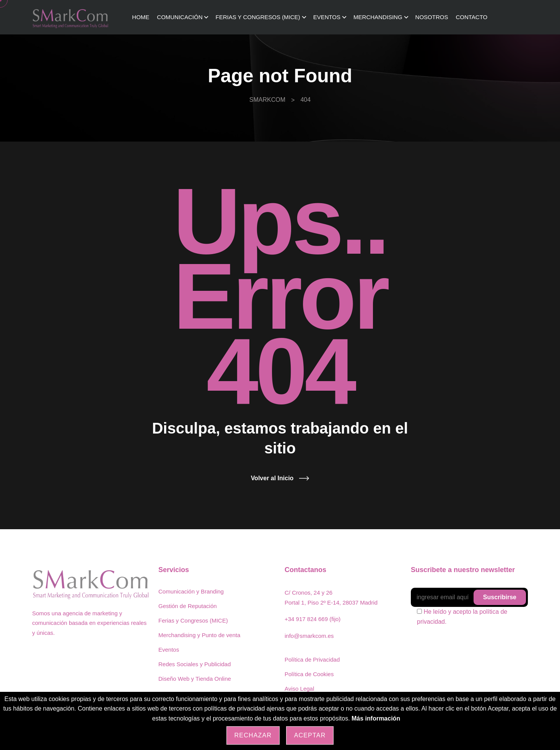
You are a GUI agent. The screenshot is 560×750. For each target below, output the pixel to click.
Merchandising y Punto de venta (199, 635)
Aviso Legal (299, 689)
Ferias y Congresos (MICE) (258, 17)
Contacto (471, 17)
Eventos (327, 17)
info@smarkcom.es (309, 636)
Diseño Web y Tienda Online (195, 679)
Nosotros (432, 17)
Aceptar (310, 735)
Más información (376, 718)
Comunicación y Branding (191, 591)
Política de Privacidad (312, 660)
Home (141, 17)
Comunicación (180, 17)
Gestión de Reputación (188, 606)
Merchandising (378, 17)
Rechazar (253, 735)
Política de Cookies (309, 674)
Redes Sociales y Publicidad (195, 664)
